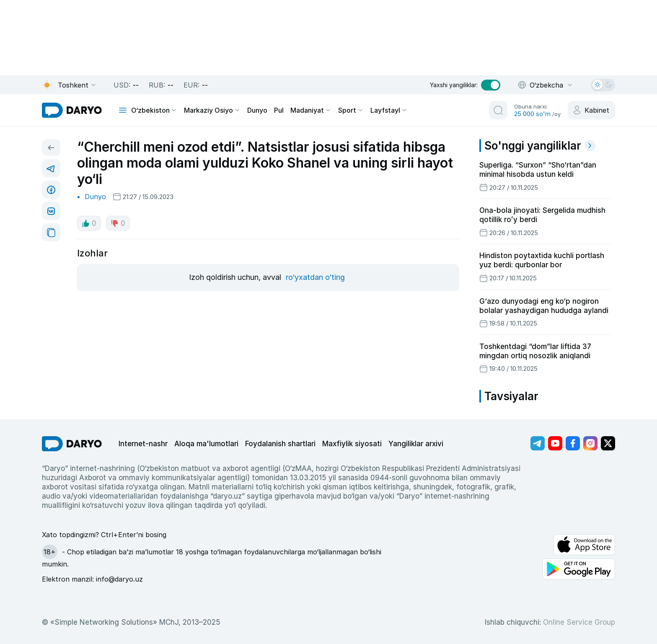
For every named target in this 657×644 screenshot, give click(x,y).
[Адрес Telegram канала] (538, 443)
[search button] (498, 110)
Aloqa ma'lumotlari (206, 444)
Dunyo (257, 110)
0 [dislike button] (118, 223)
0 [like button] (89, 223)
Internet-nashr (143, 444)
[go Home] (72, 444)
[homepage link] (72, 110)
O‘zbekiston (154, 110)
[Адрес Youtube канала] (555, 443)
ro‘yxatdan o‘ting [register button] (315, 277)
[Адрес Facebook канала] (573, 443)
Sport (351, 110)
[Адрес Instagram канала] (590, 443)
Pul (279, 110)
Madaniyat (311, 110)
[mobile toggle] (123, 110)
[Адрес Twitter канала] (608, 443)
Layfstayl (389, 110)
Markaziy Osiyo (212, 110)
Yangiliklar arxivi (416, 444)
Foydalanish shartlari (280, 444)
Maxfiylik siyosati (352, 444)
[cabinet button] (591, 110)
